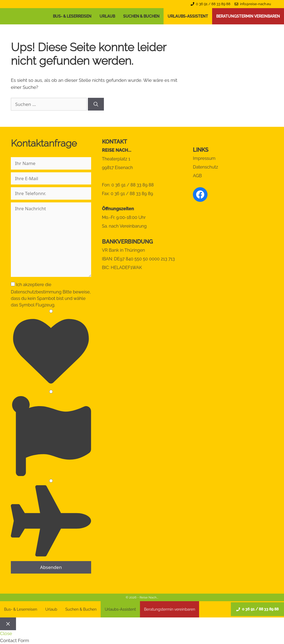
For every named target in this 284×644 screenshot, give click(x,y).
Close (6, 633)
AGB (197, 176)
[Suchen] (96, 104)
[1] (51, 311)
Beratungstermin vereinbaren (248, 16)
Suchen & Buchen (141, 16)
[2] (51, 392)
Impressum (204, 158)
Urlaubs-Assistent (188, 16)
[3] (51, 481)
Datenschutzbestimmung (36, 292)
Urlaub (107, 16)
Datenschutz (205, 167)
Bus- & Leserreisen (72, 16)
